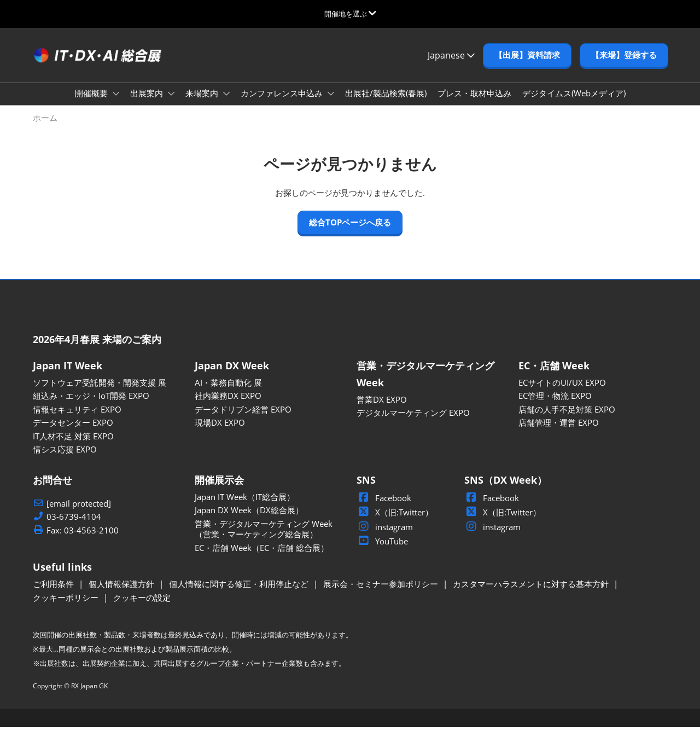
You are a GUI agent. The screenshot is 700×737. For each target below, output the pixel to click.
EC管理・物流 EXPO (555, 405)
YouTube (382, 551)
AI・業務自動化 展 (228, 392)
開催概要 (92, 103)
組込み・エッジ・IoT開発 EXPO (91, 405)
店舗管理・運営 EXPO (559, 432)
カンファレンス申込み (283, 103)
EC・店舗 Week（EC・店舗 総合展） (262, 558)
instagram (385, 537)
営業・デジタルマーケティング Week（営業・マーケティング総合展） (264, 539)
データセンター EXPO (73, 432)
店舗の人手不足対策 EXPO (567, 419)
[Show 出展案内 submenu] (171, 104)
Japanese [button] (451, 66)
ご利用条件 (54, 594)
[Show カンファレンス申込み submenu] (331, 104)
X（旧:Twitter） (395, 522)
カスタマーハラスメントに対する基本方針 (532, 594)
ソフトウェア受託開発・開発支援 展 (100, 392)
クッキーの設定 (142, 607)
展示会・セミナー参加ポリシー (382, 594)
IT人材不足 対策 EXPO (73, 446)
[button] (527, 66)
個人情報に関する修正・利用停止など (240, 594)
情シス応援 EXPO (65, 459)
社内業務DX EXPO (228, 405)
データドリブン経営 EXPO (243, 419)
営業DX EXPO (382, 409)
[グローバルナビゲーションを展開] (350, 14)
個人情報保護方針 (122, 594)
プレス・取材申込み (474, 103)
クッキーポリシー (67, 607)
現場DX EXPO (220, 432)
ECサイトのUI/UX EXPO (562, 392)
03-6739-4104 (74, 527)
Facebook (384, 508)
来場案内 (203, 103)
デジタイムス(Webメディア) (574, 103)
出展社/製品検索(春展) (386, 103)
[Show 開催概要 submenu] (116, 104)
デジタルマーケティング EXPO (413, 422)
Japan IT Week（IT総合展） (245, 507)
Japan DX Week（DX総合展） (249, 520)
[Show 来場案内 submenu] (226, 104)
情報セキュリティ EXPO (77, 419)
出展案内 (148, 103)
